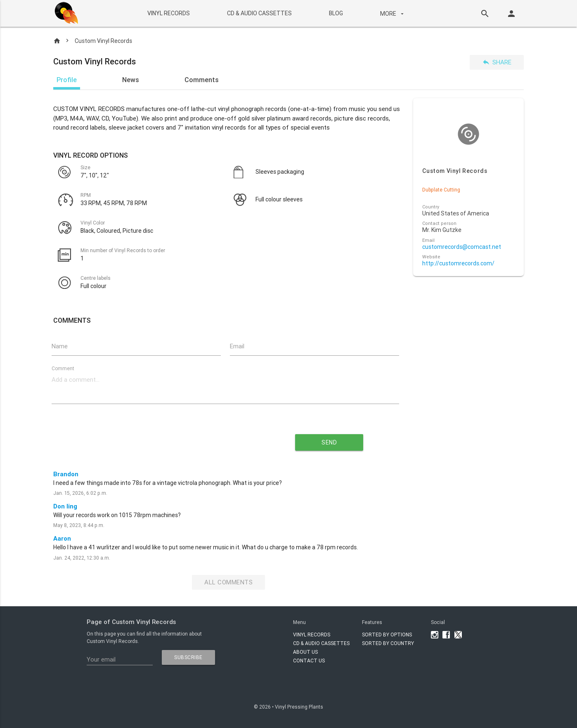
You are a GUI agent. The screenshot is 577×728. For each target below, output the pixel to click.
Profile (67, 80)
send (329, 442)
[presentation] (151, 439)
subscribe (188, 657)
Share (497, 62)
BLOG (336, 13)
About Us (305, 652)
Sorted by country (388, 643)
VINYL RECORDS (168, 13)
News (131, 80)
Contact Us (309, 661)
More (393, 14)
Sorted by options (387, 635)
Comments (202, 80)
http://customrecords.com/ (458, 264)
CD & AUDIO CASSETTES (259, 13)
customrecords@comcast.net (462, 247)
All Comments (228, 582)
